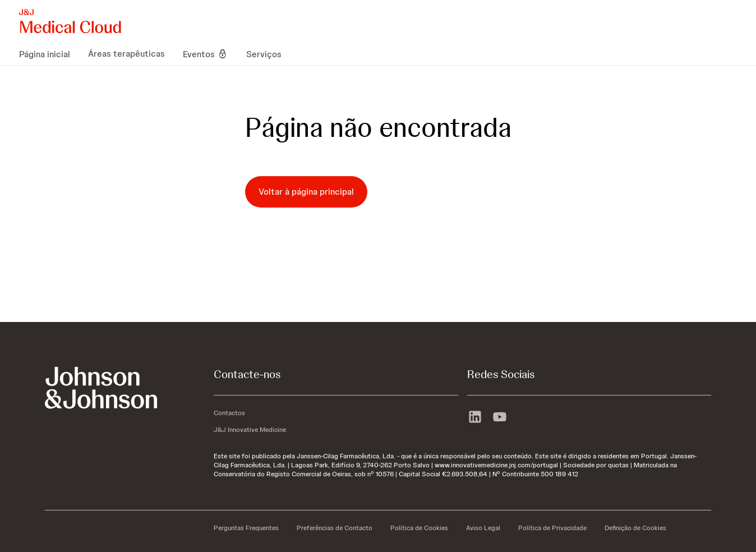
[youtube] (500, 418)
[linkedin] (475, 418)
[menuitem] (49, 54)
